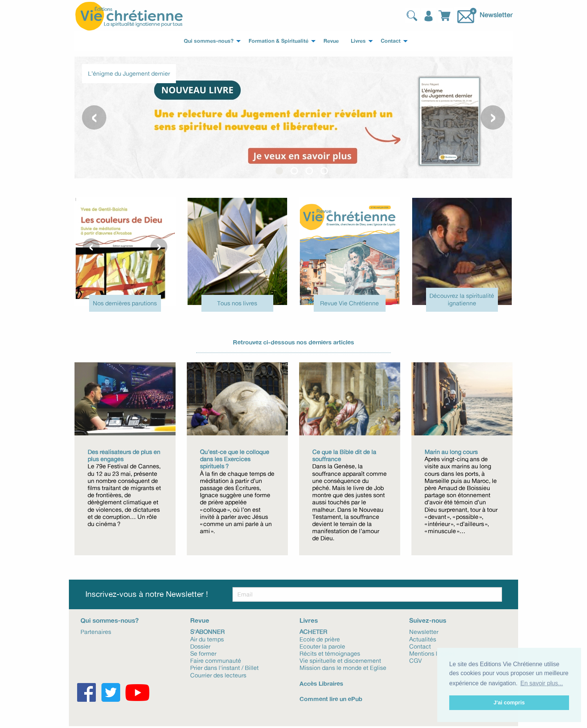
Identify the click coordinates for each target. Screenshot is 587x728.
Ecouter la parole (322, 646)
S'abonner (207, 631)
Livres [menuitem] (358, 41)
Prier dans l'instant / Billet (224, 667)
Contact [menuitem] (391, 41)
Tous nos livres (237, 303)
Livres (309, 620)
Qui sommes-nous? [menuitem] (209, 41)
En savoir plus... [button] (542, 683)
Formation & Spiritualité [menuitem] (279, 41)
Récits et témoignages (330, 653)
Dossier (200, 646)
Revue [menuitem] (331, 41)
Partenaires (96, 631)
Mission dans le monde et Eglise (343, 667)
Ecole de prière (320, 639)
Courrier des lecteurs (218, 675)
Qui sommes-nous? (110, 620)
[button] (279, 171)
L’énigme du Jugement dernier (129, 73)
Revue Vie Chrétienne (349, 303)
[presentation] (94, 117)
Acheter (313, 631)
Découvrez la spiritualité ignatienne (462, 299)
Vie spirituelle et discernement (340, 660)
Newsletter (496, 15)
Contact (420, 646)
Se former (203, 653)
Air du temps (207, 639)
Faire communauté (216, 660)
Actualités (423, 639)
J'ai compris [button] (509, 703)
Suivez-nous (428, 620)
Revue (200, 620)
